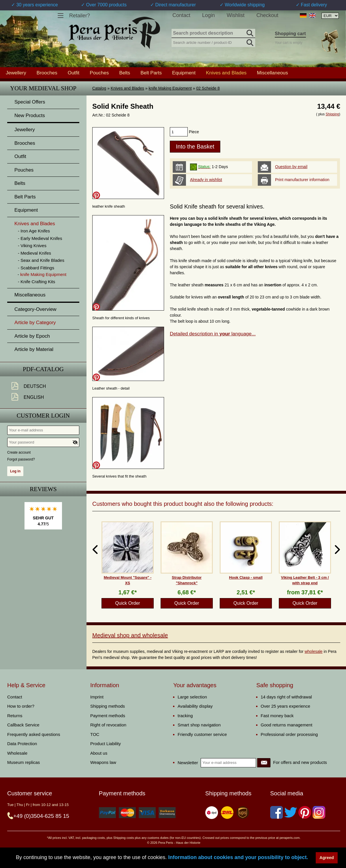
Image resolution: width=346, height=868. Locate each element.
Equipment (184, 73)
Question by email (291, 167)
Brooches (47, 73)
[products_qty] (179, 132)
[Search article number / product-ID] (213, 42)
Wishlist (236, 15)
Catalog (99, 88)
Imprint (97, 697)
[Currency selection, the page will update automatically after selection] (330, 16)
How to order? (21, 706)
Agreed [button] (327, 858)
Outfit (74, 73)
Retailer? (80, 16)
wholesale (313, 651)
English (34, 397)
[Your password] (43, 442)
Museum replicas (23, 762)
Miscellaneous (272, 73)
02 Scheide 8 (208, 88)
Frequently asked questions (34, 734)
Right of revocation (108, 725)
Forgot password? (21, 459)
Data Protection (22, 744)
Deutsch (35, 386)
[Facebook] (277, 812)
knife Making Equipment (170, 88)
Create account (19, 452)
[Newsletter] (264, 763)
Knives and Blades (127, 88)
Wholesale (17, 753)
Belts (125, 73)
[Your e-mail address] (43, 430)
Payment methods (108, 716)
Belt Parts (151, 73)
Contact (181, 15)
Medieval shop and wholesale (130, 635)
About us (99, 753)
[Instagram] (319, 812)
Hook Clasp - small (246, 577)
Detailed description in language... (213, 334)
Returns (15, 716)
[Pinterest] (305, 812)
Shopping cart (290, 34)
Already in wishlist (206, 180)
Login (208, 15)
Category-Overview (35, 309)
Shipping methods (108, 706)
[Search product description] (213, 33)
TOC (95, 734)
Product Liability (106, 744)
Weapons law (103, 762)
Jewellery (16, 73)
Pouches (99, 73)
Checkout (267, 15)
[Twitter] (291, 812)
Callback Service (23, 725)
